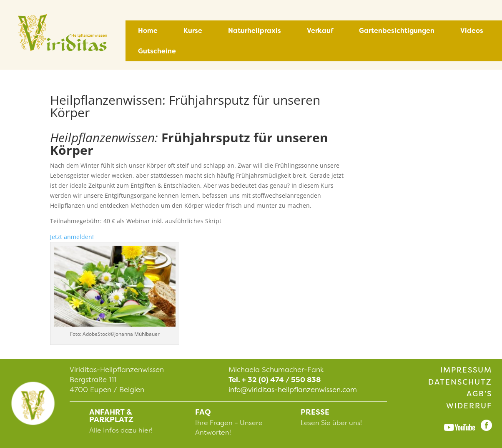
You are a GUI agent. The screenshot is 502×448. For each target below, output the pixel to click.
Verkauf (320, 31)
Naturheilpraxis (255, 31)
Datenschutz (460, 382)
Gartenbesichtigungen (397, 31)
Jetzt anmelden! (72, 237)
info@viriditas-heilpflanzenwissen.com (293, 390)
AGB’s (479, 394)
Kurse (193, 31)
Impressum (466, 370)
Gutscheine (157, 51)
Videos (472, 31)
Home (148, 31)
